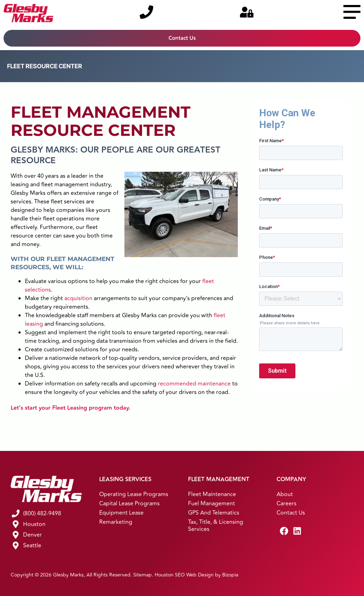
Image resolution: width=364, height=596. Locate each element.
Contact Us (291, 513)
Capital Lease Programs (129, 504)
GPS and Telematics (214, 513)
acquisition (78, 298)
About (285, 494)
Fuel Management (212, 504)
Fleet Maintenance (212, 494)
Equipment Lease (121, 513)
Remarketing (116, 522)
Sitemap (143, 575)
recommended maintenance (194, 384)
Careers (287, 504)
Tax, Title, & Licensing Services (216, 526)
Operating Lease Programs (134, 494)
